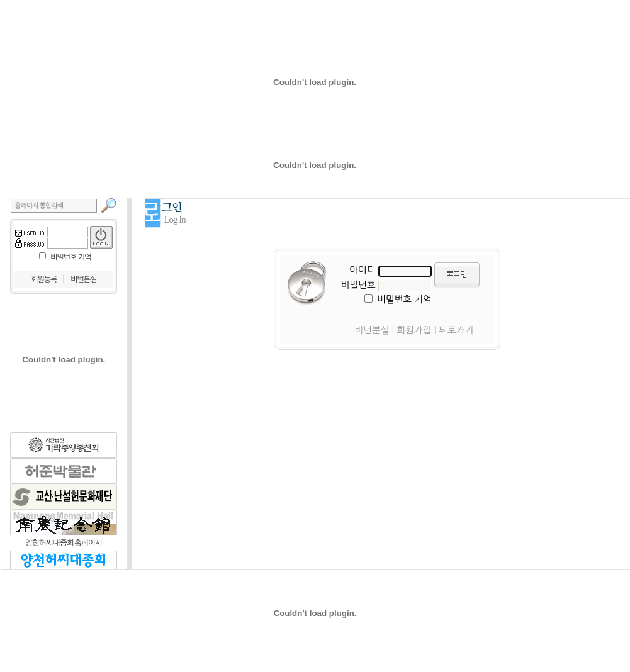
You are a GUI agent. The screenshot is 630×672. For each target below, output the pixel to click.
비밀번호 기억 (70, 257)
